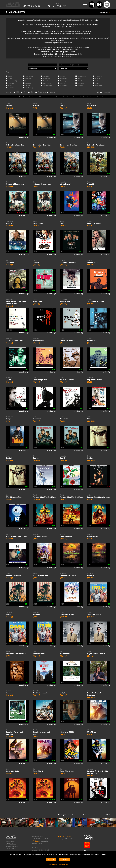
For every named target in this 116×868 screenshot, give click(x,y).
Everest (36, 458)
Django (9, 419)
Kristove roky (38, 341)
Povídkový (29, 83)
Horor (80, 79)
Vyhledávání (105, 12)
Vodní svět (10, 223)
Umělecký (63, 86)
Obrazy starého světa (14, 341)
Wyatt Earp (92, 732)
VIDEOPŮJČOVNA (32, 6)
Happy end (10, 262)
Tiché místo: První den (15, 145)
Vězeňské (98, 86)
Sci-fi (10, 86)
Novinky (52, 92)
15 (104, 815)
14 (101, 815)
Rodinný (63, 83)
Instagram (69, 837)
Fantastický (47, 79)
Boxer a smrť (92, 341)
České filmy (42, 92)
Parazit (9, 693)
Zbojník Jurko (66, 301)
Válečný (80, 86)
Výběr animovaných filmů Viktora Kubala (16, 303)
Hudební (98, 79)
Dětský (62, 76)
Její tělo (36, 262)
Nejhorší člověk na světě (97, 654)
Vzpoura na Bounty (95, 380)
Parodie (80, 81)
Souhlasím (64, 860)
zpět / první (62, 815)
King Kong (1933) (67, 732)
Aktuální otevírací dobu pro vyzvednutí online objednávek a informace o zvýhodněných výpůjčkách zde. (58, 34)
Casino (90, 458)
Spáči (62, 223)
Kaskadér (91, 575)
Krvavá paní (38, 301)
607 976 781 (59, 6)
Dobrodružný (82, 76)
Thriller (28, 86)
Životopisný (29, 88)
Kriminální (46, 81)
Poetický (11, 83)
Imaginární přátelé (40, 536)
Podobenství (99, 81)
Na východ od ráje (67, 380)
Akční (10, 76)
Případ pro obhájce (68, 341)
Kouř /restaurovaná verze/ (16, 536)
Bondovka (46, 76)
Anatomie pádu (39, 654)
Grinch (63, 458)
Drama (10, 79)
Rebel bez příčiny (40, 380)
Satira (97, 83)
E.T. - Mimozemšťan (14, 497)
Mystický (63, 81)
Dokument (99, 76)
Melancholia (65, 654)
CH (40, 97)
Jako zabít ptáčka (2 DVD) (16, 654)
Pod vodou (64, 106)
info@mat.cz (36, 841)
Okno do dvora (39, 223)
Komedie (28, 81)
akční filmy (69, 56)
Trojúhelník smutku (41, 693)
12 (95, 815)
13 (98, 815)
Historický (64, 79)
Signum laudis (93, 262)
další (108, 815)
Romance (81, 83)
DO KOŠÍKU (23, 137)
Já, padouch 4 (66, 184)
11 (92, 815)
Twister (9, 106)
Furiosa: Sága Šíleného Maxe (44, 497)
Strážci (90, 419)
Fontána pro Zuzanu (68, 262)
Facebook (61, 837)
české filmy (74, 50)
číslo (102, 97)
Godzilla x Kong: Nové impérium (96, 694)
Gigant (8, 380)
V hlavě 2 (91, 184)
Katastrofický (12, 81)
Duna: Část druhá (13, 771)
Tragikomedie (47, 86)
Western (11, 88)
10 (89, 815)
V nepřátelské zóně (13, 575)
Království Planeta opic (96, 145)
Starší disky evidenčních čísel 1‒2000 (46, 54)
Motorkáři (37, 419)
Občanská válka (66, 536)
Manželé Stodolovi (95, 223)
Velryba (63, 693)
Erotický (28, 79)
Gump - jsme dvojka (68, 575)
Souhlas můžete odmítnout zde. (58, 865)
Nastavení (51, 860)
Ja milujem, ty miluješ (96, 301)
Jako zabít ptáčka (67, 615)
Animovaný (29, 76)
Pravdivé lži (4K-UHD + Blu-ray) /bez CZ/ (98, 772)
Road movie (47, 83)
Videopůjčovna (16, 12)
